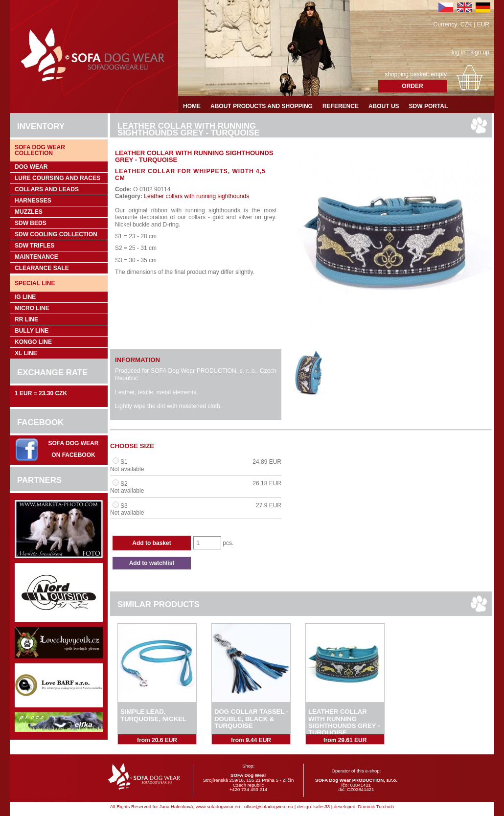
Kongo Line (33, 342)
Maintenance (36, 257)
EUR (483, 24)
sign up (480, 52)
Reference (341, 106)
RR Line (26, 319)
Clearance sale (42, 268)
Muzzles (29, 212)
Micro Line (32, 308)
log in (459, 52)
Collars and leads (47, 189)
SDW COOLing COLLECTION (56, 234)
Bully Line (32, 331)
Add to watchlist (152, 563)
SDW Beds (31, 223)
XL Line (26, 353)
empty (439, 74)
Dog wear (31, 167)
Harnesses (33, 201)
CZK (466, 24)
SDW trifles (34, 246)
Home (192, 106)
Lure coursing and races (57, 178)
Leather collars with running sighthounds (196, 196)
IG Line (25, 297)
